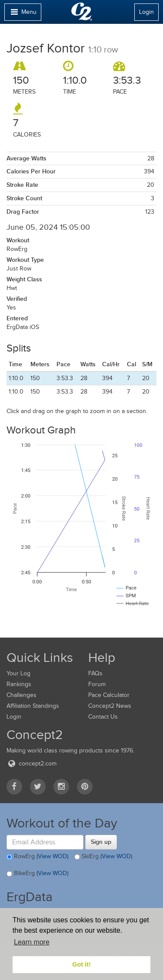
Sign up (101, 842)
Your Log (18, 673)
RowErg (37, 857)
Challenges (22, 695)
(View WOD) (52, 856)
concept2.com (32, 763)
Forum (97, 684)
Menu (23, 14)
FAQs (95, 673)
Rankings (19, 684)
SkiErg (103, 857)
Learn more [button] (32, 942)
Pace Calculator (109, 695)
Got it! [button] (81, 964)
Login (146, 12)
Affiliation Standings (33, 706)
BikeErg (37, 874)
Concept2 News (110, 706)
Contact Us (103, 717)
